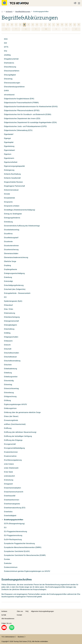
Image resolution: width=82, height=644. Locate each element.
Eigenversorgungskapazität (14, 166)
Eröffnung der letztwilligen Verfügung (18, 436)
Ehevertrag (8, 79)
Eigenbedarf (9, 134)
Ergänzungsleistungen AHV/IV (15, 404)
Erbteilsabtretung (11, 369)
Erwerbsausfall (10, 496)
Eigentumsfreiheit (11, 162)
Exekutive (8, 563)
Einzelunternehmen (11, 246)
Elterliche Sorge (10, 261)
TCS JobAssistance (9, 637)
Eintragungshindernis (12, 218)
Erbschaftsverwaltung (12, 361)
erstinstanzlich (9, 476)
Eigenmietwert (9, 150)
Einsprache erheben (12, 206)
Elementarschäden (11, 253)
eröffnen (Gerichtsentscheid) (15, 424)
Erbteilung (8, 373)
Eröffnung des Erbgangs (13, 440)
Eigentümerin (9, 158)
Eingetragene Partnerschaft (14, 186)
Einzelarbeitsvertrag (12, 230)
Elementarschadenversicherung (16, 257)
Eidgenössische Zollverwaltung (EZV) (18, 130)
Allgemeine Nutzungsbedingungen (42, 611)
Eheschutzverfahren (12, 71)
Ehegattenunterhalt (11, 59)
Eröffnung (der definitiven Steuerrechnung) (20, 432)
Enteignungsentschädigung (14, 273)
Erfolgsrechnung (10, 396)
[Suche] (75, 3)
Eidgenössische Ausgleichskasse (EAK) (19, 99)
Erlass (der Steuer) (11, 416)
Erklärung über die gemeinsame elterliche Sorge (22, 412)
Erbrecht (7, 345)
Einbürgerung (9, 170)
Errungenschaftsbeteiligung (14, 448)
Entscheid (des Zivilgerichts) (15, 289)
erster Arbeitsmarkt (11, 468)
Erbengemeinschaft (11, 321)
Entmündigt (8, 281)
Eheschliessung (10, 67)
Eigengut (7, 138)
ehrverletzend (9, 95)
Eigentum (8, 154)
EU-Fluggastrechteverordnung (15, 531)
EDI (5, 43)
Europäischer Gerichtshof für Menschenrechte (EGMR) (25, 555)
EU (5, 528)
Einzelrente (8, 242)
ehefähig (7, 55)
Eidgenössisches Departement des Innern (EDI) (22, 118)
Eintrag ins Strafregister (13, 214)
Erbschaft (8, 349)
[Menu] (79, 3)
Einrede (7, 194)
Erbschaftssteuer (10, 357)
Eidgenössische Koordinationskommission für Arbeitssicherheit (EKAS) (31, 107)
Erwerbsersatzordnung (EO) (15, 508)
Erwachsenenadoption (12, 488)
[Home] (2, 12)
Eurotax (7, 559)
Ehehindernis (9, 63)
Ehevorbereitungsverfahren (14, 87)
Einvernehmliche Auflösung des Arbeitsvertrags (22, 226)
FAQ (27, 611)
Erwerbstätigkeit (10, 516)
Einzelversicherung (11, 250)
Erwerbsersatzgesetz (12, 504)
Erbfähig (7, 333)
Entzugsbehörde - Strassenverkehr (17, 293)
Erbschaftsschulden (12, 353)
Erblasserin (8, 341)
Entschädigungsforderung (14, 285)
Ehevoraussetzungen (12, 83)
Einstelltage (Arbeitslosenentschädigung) (20, 210)
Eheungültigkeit (10, 75)
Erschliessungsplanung (13, 460)
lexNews (4, 611)
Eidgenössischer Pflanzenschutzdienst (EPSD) (22, 110)
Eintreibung (8, 222)
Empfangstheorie (11, 269)
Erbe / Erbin (9, 309)
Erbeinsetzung (10, 313)
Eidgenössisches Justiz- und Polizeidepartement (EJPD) (25, 126)
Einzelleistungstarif (11, 238)
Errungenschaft (10, 444)
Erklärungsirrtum (10, 408)
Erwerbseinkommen (12, 500)
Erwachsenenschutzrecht (14, 492)
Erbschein (8, 365)
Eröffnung (8, 428)
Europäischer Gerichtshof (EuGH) (17, 551)
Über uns (20, 611)
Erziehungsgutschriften (12, 520)
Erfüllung (7, 400)
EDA (6, 39)
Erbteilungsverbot (11, 377)
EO (5, 297)
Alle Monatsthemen (8, 619)
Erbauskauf (8, 305)
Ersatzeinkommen (11, 452)
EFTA (6, 47)
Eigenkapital (9, 142)
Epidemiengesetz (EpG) (13, 301)
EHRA (6, 91)
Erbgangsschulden (11, 337)
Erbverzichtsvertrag (11, 388)
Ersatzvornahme (10, 456)
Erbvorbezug (9, 393)
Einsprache (8, 202)
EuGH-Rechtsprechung (13, 539)
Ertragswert (8, 484)
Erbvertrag (8, 385)
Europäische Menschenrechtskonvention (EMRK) (23, 547)
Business (22, 637)
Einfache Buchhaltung (12, 174)
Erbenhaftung (9, 329)
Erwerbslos (8, 512)
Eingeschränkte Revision (13, 182)
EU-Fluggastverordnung (13, 535)
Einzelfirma (8, 234)
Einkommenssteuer (11, 190)
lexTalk (4, 615)
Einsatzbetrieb (9, 198)
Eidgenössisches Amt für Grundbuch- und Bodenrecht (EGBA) (28, 114)
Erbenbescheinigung (12, 317)
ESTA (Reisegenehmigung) (14, 524)
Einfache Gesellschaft (12, 178)
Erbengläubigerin (11, 325)
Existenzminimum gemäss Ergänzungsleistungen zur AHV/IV (27, 571)
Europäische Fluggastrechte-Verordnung (19, 543)
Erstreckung (9, 480)
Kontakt (19, 615)
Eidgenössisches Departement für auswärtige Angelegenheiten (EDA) (30, 122)
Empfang (7, 265)
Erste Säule (8, 472)
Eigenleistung (9, 146)
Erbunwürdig (9, 381)
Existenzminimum (11, 567)
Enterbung (8, 277)
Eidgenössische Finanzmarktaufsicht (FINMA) (21, 103)
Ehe (6, 51)
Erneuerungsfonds (11, 420)
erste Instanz (9, 464)
